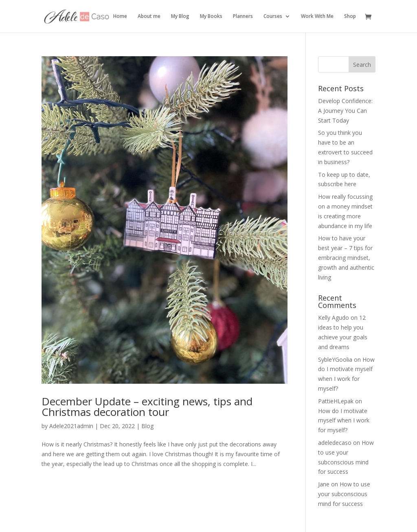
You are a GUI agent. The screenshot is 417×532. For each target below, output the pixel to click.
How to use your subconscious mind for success (344, 494)
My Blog (180, 16)
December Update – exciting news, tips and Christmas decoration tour (147, 407)
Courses (273, 16)
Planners (243, 16)
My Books (211, 16)
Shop (350, 16)
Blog (147, 426)
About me (149, 16)
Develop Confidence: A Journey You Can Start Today (345, 111)
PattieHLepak (336, 401)
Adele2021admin (71, 426)
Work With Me (317, 16)
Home (120, 16)
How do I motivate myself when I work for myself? (344, 421)
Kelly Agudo (334, 318)
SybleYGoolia (335, 359)
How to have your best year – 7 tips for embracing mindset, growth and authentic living (346, 257)
